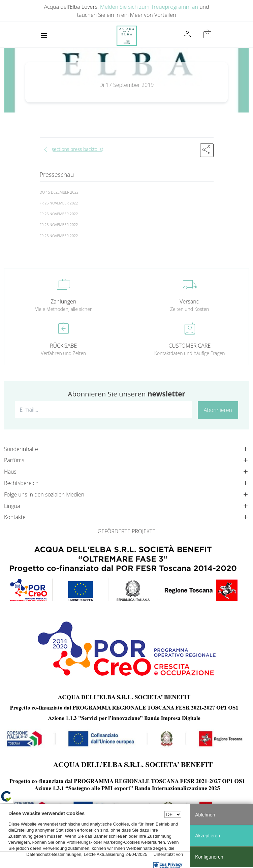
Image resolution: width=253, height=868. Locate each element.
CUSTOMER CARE (189, 346)
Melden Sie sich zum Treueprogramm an (149, 7)
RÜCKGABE (63, 346)
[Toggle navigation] (44, 36)
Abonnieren (218, 410)
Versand (189, 301)
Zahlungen (63, 301)
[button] (207, 150)
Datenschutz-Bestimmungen (54, 854)
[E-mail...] (104, 410)
